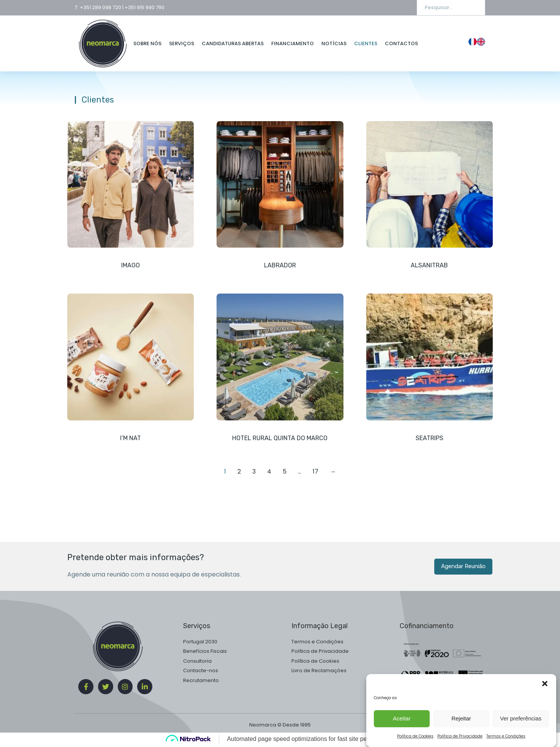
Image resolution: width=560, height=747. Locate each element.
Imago (131, 265)
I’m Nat (131, 438)
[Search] (474, 8)
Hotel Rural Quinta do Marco (280, 438)
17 (316, 473)
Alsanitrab (429, 265)
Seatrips (429, 438)
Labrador (280, 265)
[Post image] (131, 184)
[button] (545, 722)
